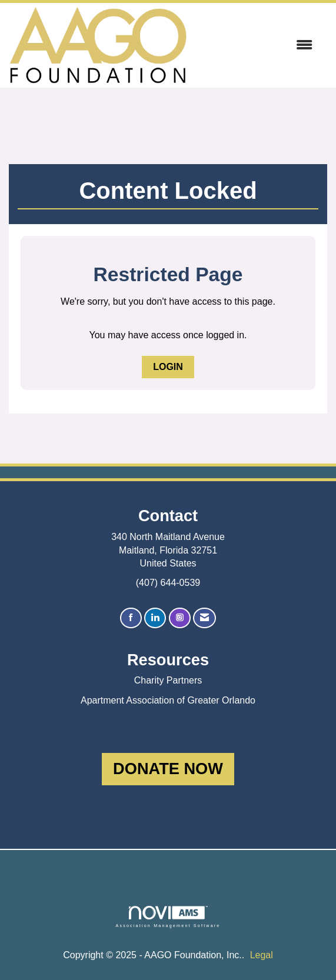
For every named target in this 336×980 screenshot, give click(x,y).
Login (168, 367)
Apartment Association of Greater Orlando (168, 700)
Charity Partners (168, 680)
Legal (262, 955)
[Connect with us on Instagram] (180, 618)
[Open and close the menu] (256, 46)
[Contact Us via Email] (204, 618)
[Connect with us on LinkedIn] (155, 618)
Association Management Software (168, 917)
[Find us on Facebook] (131, 618)
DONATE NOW (168, 769)
